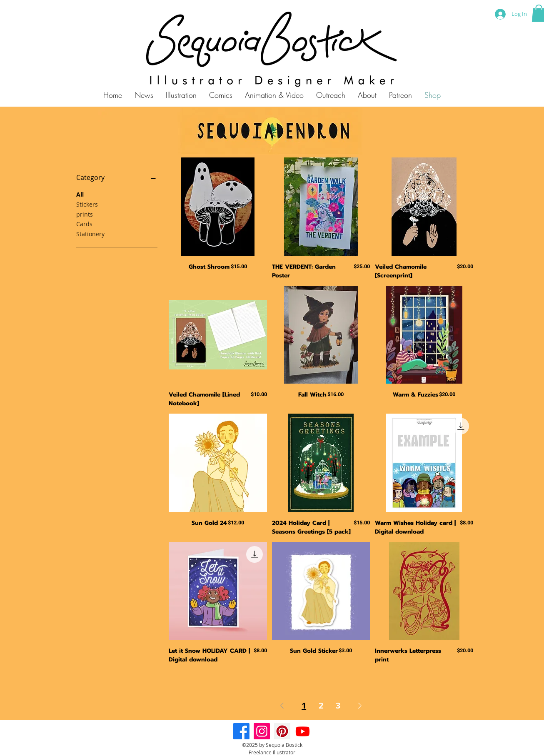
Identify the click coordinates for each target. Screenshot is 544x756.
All (80, 194)
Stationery (90, 233)
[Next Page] (360, 706)
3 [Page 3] (338, 705)
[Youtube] (303, 731)
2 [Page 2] (321, 705)
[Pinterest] (282, 731)
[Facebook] (241, 731)
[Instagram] (262, 731)
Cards (84, 223)
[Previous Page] (282, 706)
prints (85, 214)
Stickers (87, 204)
